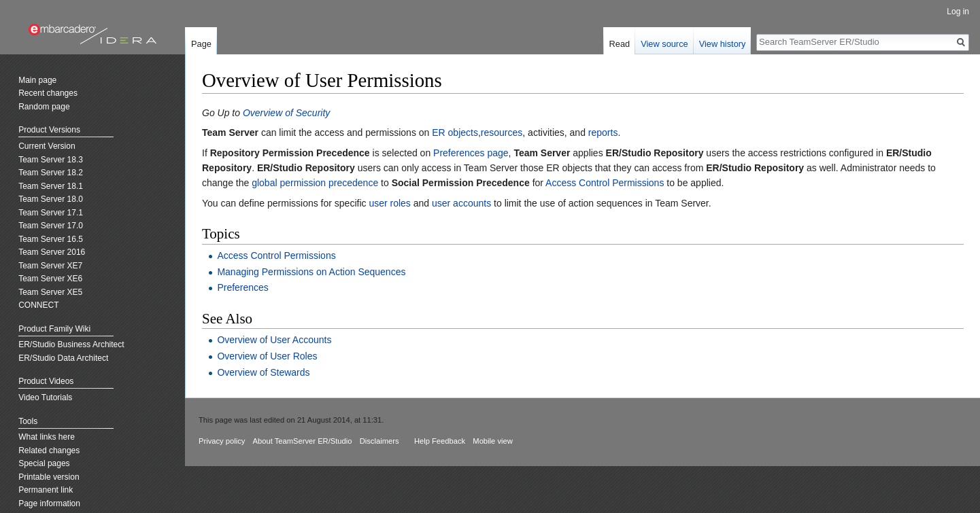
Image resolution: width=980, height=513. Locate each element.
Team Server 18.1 (51, 186)
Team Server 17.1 (51, 213)
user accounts (461, 203)
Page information (49, 503)
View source (664, 44)
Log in (958, 12)
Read (620, 44)
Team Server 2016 (52, 252)
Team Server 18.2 (51, 173)
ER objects (455, 132)
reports (603, 132)
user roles (389, 203)
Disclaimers (379, 441)
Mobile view (492, 441)
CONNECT (38, 305)
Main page (37, 80)
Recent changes (48, 93)
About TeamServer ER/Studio (303, 441)
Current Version (47, 146)
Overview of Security (286, 113)
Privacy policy (222, 441)
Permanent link (46, 490)
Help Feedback (440, 441)
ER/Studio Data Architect (63, 358)
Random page (44, 107)
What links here (47, 437)
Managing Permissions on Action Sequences (311, 272)
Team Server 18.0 (51, 199)
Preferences (242, 287)
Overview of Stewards (263, 372)
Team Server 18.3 (51, 160)
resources (502, 132)
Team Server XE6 (50, 279)
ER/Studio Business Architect (71, 344)
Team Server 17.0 (51, 226)
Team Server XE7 (50, 266)
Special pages (44, 463)
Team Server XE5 (50, 292)
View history (723, 44)
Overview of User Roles (267, 356)
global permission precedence (315, 183)
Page (201, 44)
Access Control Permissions (605, 183)
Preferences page (471, 153)
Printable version (49, 477)
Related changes (49, 450)
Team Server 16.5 (51, 239)
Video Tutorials (45, 397)
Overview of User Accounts (274, 340)
